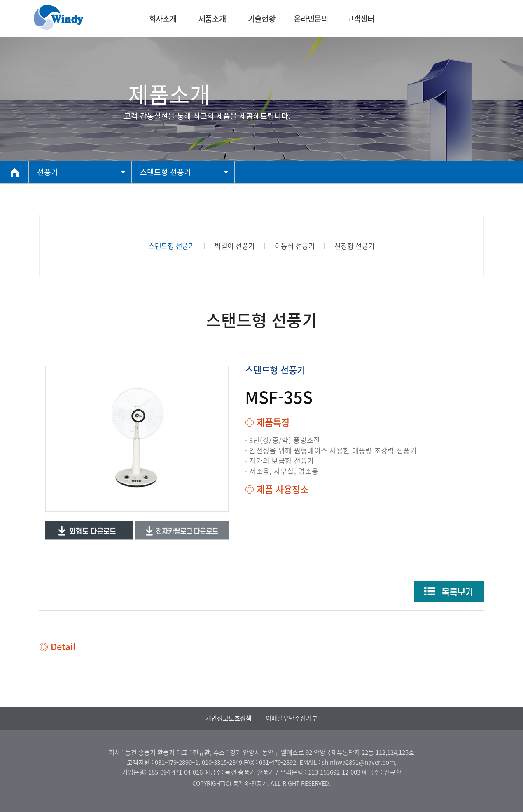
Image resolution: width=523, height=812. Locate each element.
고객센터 (360, 19)
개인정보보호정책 (229, 718)
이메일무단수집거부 (292, 718)
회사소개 (163, 19)
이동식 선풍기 (295, 246)
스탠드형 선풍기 (172, 246)
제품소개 (212, 19)
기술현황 (261, 19)
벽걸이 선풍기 (235, 246)
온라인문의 (311, 19)
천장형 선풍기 (355, 246)
